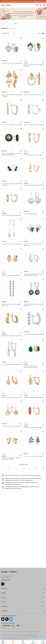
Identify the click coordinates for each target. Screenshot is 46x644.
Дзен (3, 511)
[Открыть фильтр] (43, 33)
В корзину (21, 61)
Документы (4, 605)
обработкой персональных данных (12, 636)
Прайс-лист (4, 519)
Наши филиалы (6, 507)
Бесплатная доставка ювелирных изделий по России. (17, 1)
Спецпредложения (6, 588)
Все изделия (5, 550)
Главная (2, 24)
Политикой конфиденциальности (29, 635)
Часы (3, 558)
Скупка (3, 521)
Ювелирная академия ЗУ (8, 604)
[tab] (12, 59)
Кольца (3, 551)
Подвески (4, 556)
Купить (3, 534)
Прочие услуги (5, 536)
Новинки (4, 559)
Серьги (3, 552)
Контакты (4, 606)
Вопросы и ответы (6, 587)
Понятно (23, 640)
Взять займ (4, 518)
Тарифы (3, 520)
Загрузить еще (23, 465)
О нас (3, 537)
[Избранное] (21, 38)
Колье (3, 557)
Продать (4, 533)
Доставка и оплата (6, 584)
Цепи (3, 555)
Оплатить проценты (7, 583)
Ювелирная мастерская (8, 577)
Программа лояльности (8, 586)
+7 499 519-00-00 (6, 504)
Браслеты (4, 554)
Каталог (9, 24)
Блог (3, 603)
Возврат (3, 585)
